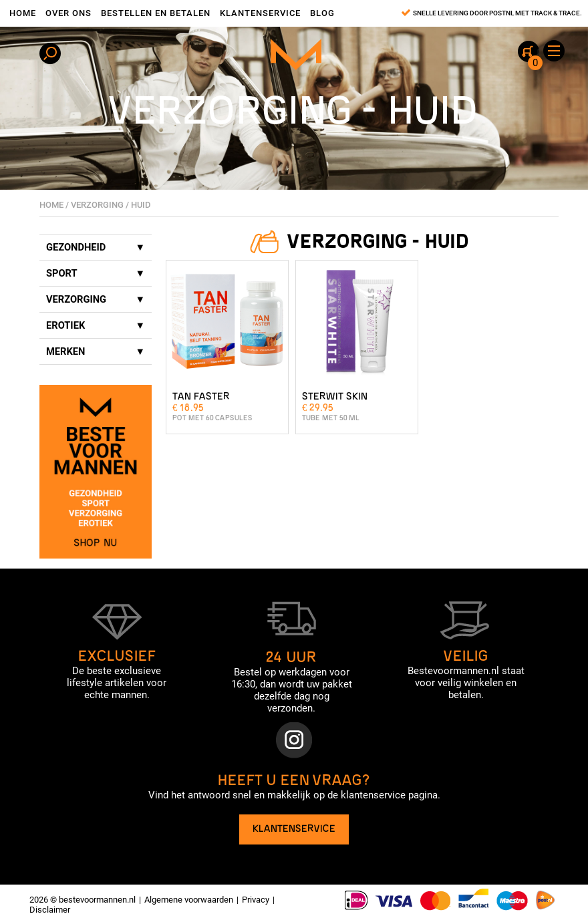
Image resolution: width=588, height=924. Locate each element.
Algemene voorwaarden (189, 900)
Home (23, 13)
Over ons (68, 13)
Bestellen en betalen (156, 13)
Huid (141, 205)
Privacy (256, 900)
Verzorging (97, 205)
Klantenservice (260, 13)
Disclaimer (50, 910)
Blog (322, 13)
